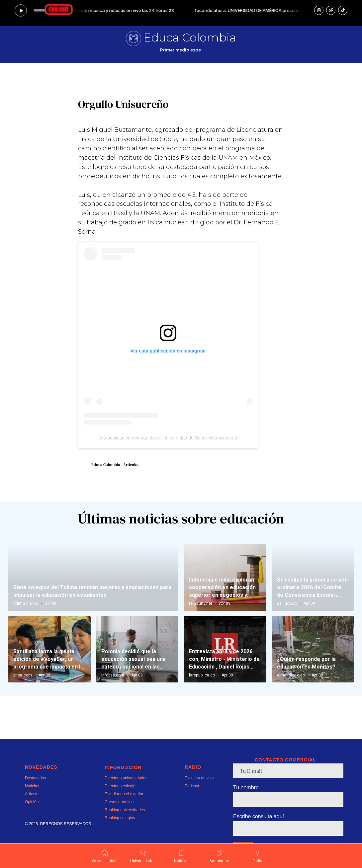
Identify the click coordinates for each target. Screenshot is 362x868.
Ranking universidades (125, 810)
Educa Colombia (190, 38)
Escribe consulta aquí (259, 816)
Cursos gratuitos (119, 802)
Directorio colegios (121, 786)
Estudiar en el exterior (124, 794)
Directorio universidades (126, 778)
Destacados (35, 778)
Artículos (33, 794)
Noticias (32, 786)
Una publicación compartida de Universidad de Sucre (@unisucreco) (168, 438)
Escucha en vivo (199, 778)
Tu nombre (246, 788)
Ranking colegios (120, 818)
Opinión (32, 802)
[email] (288, 771)
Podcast (192, 786)
